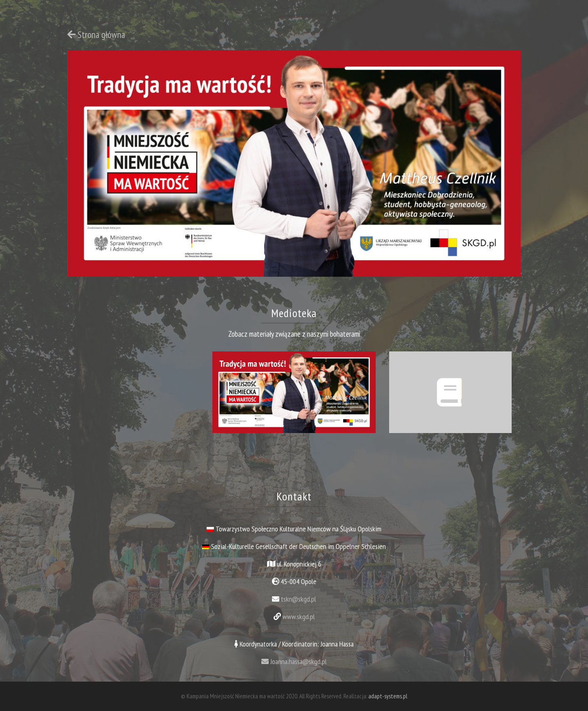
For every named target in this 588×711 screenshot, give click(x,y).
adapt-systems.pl (388, 696)
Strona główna (96, 34)
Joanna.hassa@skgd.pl (294, 661)
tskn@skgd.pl (298, 599)
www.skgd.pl (299, 617)
